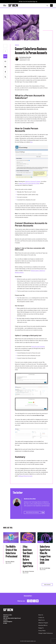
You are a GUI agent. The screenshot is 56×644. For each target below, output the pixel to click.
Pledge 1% (41, 628)
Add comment (47, 585)
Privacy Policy (42, 631)
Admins (17, 45)
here (31, 142)
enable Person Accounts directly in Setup (29, 183)
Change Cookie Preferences (46, 633)
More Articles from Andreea (32, 512)
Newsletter (51, 5)
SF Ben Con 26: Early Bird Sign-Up (28, 2)
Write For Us (41, 620)
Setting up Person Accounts (25, 476)
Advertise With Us (43, 625)
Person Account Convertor (38, 347)
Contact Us (41, 618)
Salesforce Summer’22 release (33, 181)
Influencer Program (43, 623)
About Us (41, 615)
